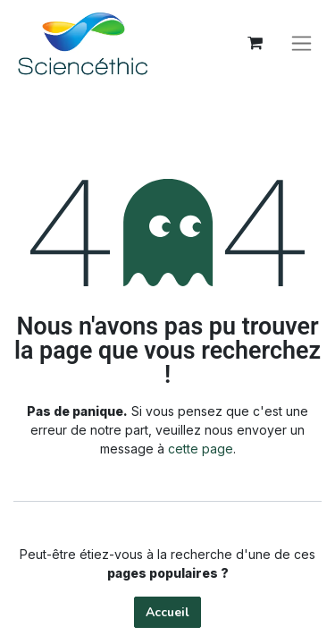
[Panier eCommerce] (255, 43)
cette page (201, 449)
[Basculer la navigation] (301, 43)
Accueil (167, 612)
